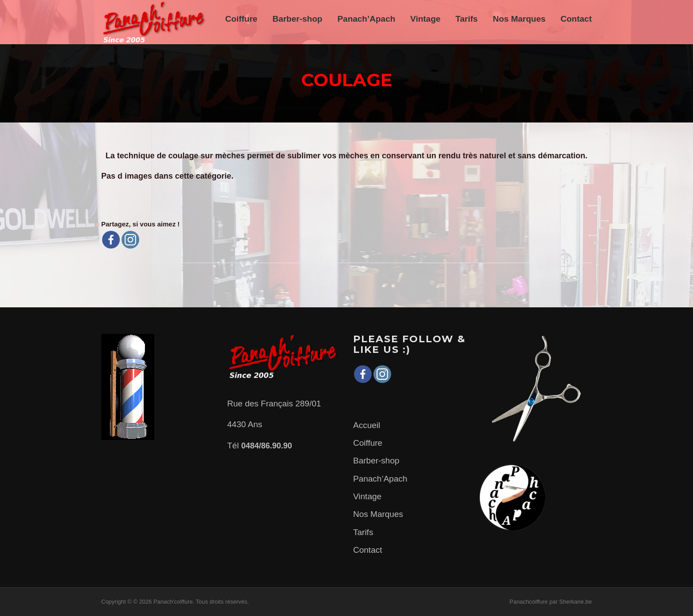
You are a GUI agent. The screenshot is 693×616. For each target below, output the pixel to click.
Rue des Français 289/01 (274, 404)
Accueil (367, 425)
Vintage (425, 19)
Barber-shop (297, 19)
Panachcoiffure (529, 602)
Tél (260, 446)
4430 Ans (245, 424)
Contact (576, 19)
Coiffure (242, 19)
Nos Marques (519, 19)
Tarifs (467, 19)
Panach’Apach (366, 19)
